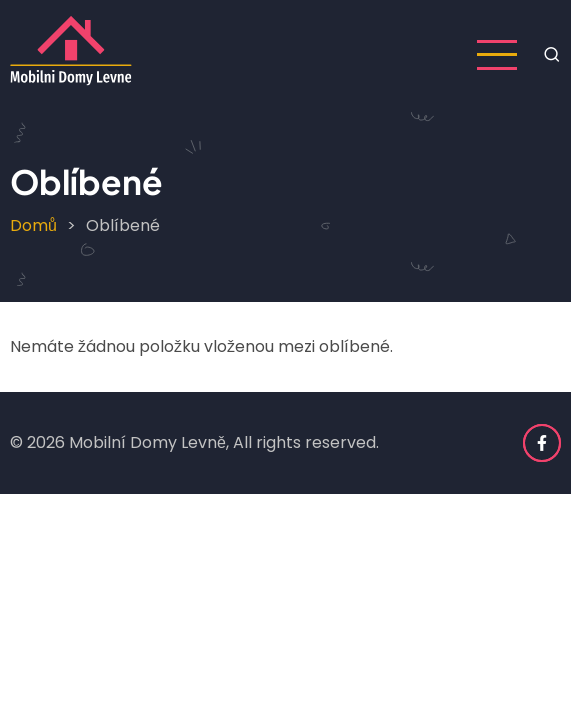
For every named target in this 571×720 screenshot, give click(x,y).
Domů (33, 225)
